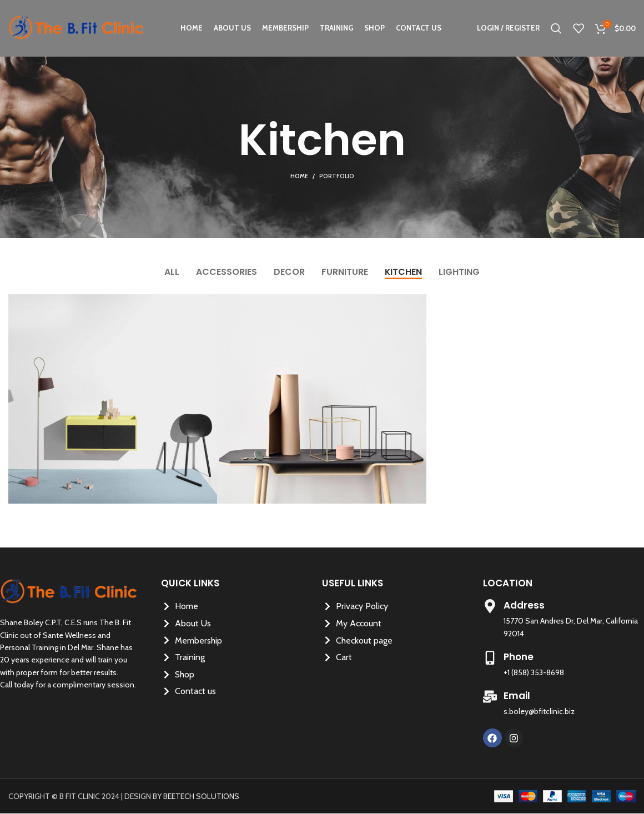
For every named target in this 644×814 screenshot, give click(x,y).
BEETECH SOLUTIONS (201, 796)
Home (299, 176)
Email (517, 696)
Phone (519, 657)
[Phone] (490, 658)
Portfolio (337, 176)
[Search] (556, 29)
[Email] (490, 697)
